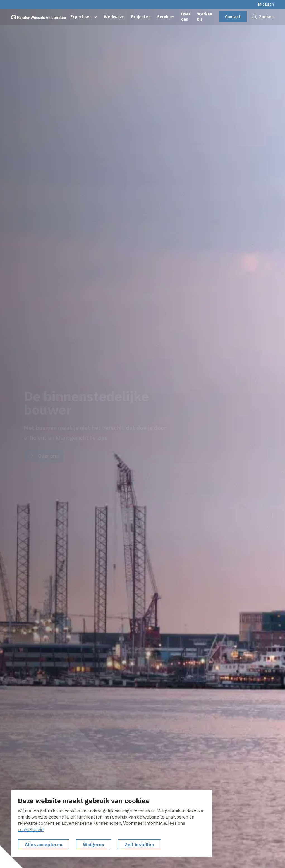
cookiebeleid (31, 829)
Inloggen (266, 4)
